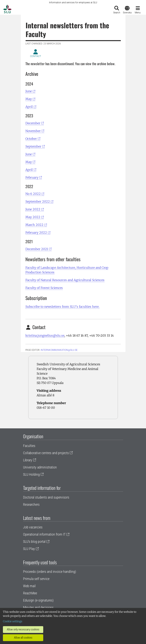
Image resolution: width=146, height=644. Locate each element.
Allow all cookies (23, 638)
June (29, 91)
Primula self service (36, 579)
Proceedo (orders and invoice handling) (50, 572)
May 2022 (33, 217)
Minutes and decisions (38, 607)
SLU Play (29, 549)
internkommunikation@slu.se (59, 350)
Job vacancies (33, 527)
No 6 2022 (33, 194)
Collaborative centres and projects (46, 453)
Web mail (29, 586)
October (31, 139)
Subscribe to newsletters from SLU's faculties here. (62, 307)
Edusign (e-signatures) (38, 600)
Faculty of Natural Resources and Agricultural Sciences (65, 280)
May (29, 99)
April (29, 107)
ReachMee (30, 593)
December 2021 (37, 249)
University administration (40, 467)
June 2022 (33, 209)
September (33, 146)
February (32, 177)
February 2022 (36, 233)
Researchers (31, 504)
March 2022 (34, 225)
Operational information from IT (44, 534)
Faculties (29, 446)
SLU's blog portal (34, 542)
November (33, 131)
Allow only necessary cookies (23, 629)
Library (28, 460)
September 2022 (38, 201)
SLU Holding (31, 474)
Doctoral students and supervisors (46, 497)
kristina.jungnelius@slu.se (45, 335)
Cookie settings (13, 621)
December (33, 123)
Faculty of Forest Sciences (44, 288)
